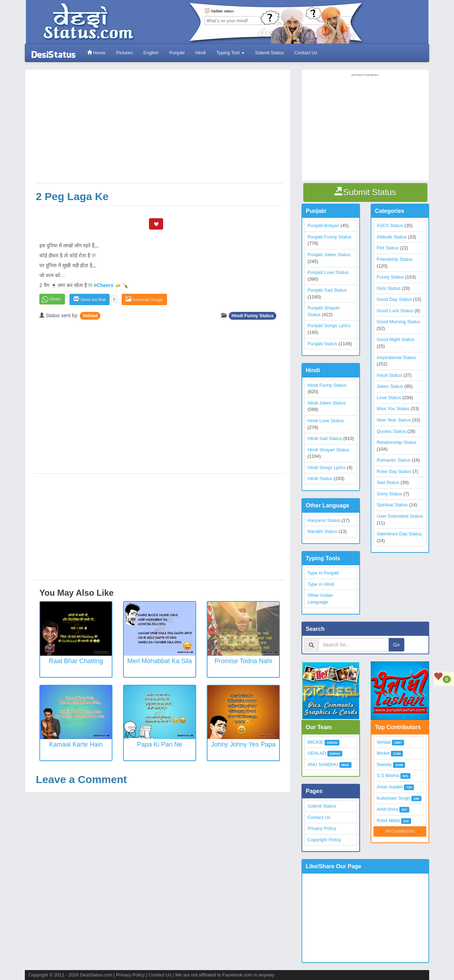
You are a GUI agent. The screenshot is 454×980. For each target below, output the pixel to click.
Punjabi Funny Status (330, 237)
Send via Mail (90, 299)
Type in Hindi (321, 584)
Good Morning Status (398, 322)
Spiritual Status (392, 505)
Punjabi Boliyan (323, 225)
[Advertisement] (160, 130)
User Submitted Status (400, 516)
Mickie (383, 753)
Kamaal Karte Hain (76, 744)
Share (55, 299)
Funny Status (390, 277)
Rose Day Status (394, 471)
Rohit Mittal (388, 821)
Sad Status (388, 482)
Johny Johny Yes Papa (243, 744)
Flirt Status (388, 248)
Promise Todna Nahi (243, 661)
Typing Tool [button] (230, 53)
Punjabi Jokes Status (329, 255)
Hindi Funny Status (253, 316)
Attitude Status (392, 237)
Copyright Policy (324, 840)
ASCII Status (390, 225)
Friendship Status (395, 259)
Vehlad (90, 316)
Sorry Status (389, 494)
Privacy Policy (322, 828)
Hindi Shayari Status (328, 450)
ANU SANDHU (323, 764)
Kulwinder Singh (393, 798)
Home (96, 53)
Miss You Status (393, 409)
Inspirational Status (396, 357)
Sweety (384, 764)
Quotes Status (391, 431)
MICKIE (315, 742)
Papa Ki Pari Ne (160, 744)
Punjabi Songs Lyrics (329, 326)
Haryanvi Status (324, 520)
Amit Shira (387, 809)
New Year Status (394, 420)
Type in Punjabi (323, 573)
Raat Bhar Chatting (76, 661)
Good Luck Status (395, 311)
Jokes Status (390, 386)
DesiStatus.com (96, 975)
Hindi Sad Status (325, 438)
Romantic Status (394, 460)
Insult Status (389, 375)
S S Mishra (388, 775)
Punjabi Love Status (328, 272)
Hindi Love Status (326, 421)
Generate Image (144, 299)
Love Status (389, 398)
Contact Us (306, 53)
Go (396, 645)
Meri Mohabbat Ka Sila (160, 661)
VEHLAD (317, 753)
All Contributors (400, 831)
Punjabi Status (322, 344)
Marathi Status (322, 531)
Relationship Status (397, 442)
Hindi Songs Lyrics (326, 467)
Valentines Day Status (399, 534)
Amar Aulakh (390, 787)
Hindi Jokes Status (327, 403)
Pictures (124, 53)
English (151, 53)
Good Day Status (394, 299)
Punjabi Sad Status (327, 290)
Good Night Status (395, 339)
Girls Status (389, 288)
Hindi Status (320, 478)
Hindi (200, 53)
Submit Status (269, 53)
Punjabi (177, 53)
